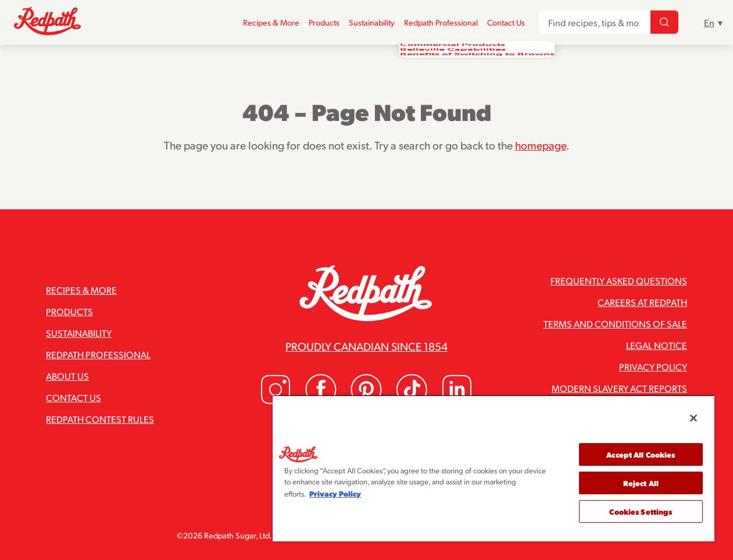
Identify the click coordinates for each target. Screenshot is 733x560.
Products (324, 22)
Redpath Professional (441, 22)
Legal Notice (657, 345)
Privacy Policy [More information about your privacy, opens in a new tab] (335, 493)
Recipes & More (271, 22)
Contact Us (506, 22)
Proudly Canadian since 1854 (366, 346)
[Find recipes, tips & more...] (664, 23)
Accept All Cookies (641, 454)
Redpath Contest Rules (100, 419)
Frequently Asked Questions (619, 281)
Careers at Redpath (642, 302)
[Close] (693, 418)
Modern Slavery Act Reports (619, 388)
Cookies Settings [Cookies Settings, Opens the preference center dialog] (641, 511)
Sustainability (372, 22)
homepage (541, 145)
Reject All (641, 483)
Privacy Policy (653, 367)
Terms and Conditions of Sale (615, 324)
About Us (67, 376)
